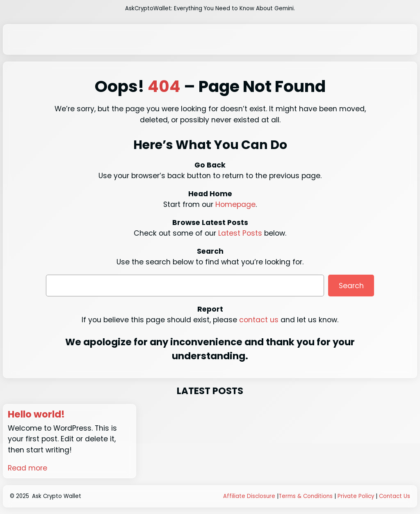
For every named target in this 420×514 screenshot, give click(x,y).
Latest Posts (240, 233)
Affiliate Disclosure (249, 496)
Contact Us (395, 496)
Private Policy (356, 496)
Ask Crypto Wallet (57, 496)
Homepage (235, 204)
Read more (27, 468)
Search (351, 286)
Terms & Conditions (306, 496)
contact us (259, 320)
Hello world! (36, 415)
